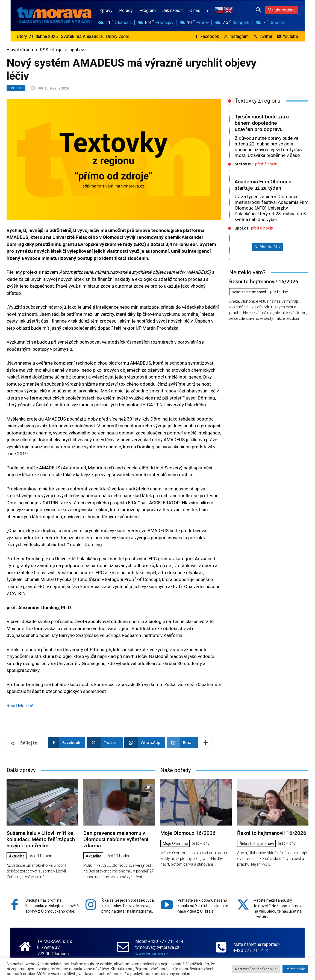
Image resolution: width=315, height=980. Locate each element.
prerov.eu (244, 164)
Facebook (210, 36)
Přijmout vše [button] (295, 969)
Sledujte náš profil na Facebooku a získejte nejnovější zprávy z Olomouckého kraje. (52, 906)
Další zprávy (21, 770)
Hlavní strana (20, 50)
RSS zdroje (51, 50)
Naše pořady (176, 770)
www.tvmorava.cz (152, 954)
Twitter (266, 36)
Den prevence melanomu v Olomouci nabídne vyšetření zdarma (116, 839)
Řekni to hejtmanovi (249, 292)
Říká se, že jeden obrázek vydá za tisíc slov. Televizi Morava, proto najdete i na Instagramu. (128, 906)
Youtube (290, 36)
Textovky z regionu (257, 101)
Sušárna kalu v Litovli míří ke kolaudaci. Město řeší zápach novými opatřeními (41, 839)
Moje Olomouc (175, 844)
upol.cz (77, 50)
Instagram (239, 36)
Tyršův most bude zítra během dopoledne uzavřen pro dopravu (262, 123)
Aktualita (17, 856)
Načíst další (267, 247)
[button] (258, 10)
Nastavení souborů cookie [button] (256, 969)
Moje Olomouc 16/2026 (188, 833)
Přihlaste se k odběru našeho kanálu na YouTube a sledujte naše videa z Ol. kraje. (203, 906)
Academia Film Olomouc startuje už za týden (263, 185)
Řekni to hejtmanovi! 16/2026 (264, 282)
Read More (18, 705)
